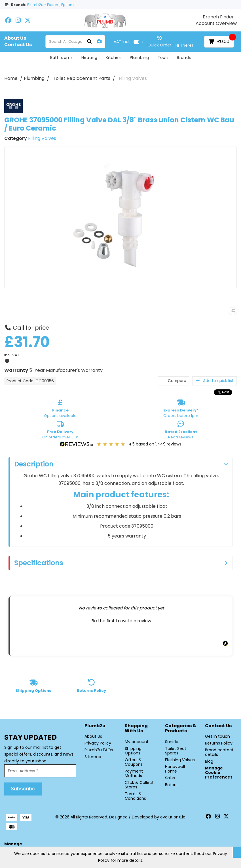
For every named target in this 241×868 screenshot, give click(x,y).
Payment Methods (134, 773)
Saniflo (172, 742)
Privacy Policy (98, 743)
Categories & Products (181, 729)
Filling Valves (133, 78)
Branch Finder (218, 17)
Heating (89, 57)
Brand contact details (219, 752)
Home (11, 78)
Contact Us (18, 45)
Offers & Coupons (134, 762)
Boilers (171, 785)
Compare (174, 381)
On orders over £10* (60, 431)
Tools (163, 57)
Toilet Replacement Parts (82, 78)
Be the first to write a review (121, 621)
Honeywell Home (175, 769)
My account (137, 742)
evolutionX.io (173, 817)
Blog (209, 761)
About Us (15, 38)
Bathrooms (62, 57)
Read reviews (181, 431)
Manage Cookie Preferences (219, 773)
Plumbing (139, 57)
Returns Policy (219, 743)
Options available (60, 410)
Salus (170, 778)
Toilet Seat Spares (176, 751)
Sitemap (93, 757)
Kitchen (114, 57)
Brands (184, 57)
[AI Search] (99, 41)
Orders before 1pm (181, 410)
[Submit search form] (89, 42)
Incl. (122, 42)
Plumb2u (95, 726)
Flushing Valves (180, 760)
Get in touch (217, 736)
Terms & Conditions (135, 796)
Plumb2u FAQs (99, 750)
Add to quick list (214, 381)
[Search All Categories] (75, 42)
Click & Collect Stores (139, 785)
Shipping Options (133, 751)
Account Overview (216, 24)
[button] (121, 620)
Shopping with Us (136, 729)
